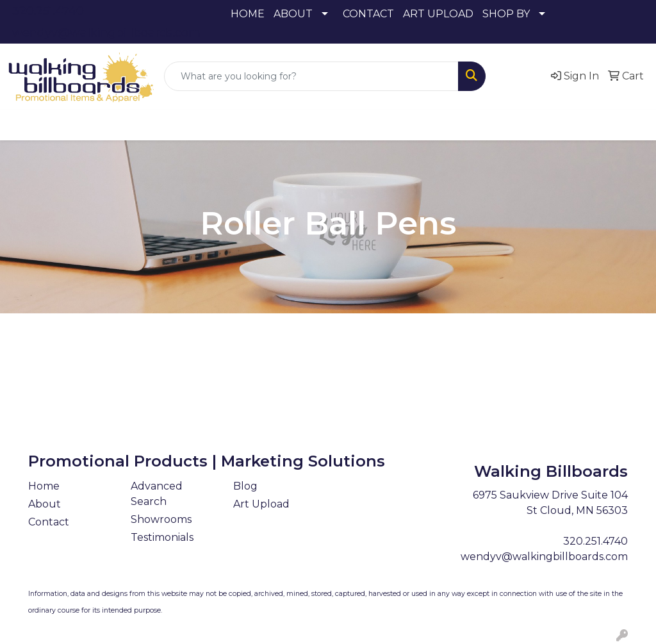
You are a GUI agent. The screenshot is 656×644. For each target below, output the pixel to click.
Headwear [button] (333, 125)
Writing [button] (556, 125)
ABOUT (293, 14)
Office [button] (453, 125)
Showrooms (161, 519)
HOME (248, 14)
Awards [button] (103, 125)
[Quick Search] (311, 76)
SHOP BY (506, 14)
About (45, 504)
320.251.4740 (48, 11)
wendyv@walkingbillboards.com (106, 33)
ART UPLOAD (438, 14)
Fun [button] (275, 125)
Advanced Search (157, 494)
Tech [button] (503, 125)
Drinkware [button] (217, 125)
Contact (49, 522)
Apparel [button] (43, 125)
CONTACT (368, 14)
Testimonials (162, 537)
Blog (245, 486)
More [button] (609, 125)
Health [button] (399, 125)
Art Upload (261, 504)
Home (44, 486)
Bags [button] (156, 125)
